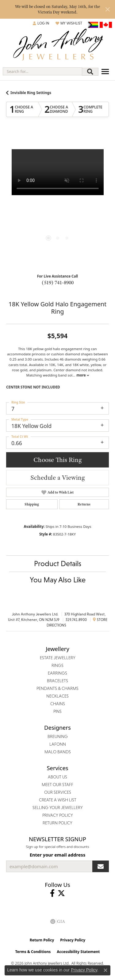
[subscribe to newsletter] (101, 866)
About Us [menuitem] (57, 777)
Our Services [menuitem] (58, 792)
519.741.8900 (76, 620)
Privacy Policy (73, 940)
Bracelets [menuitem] (57, 681)
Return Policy (42, 940)
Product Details (58, 564)
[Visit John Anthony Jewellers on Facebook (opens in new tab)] (52, 893)
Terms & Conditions (33, 952)
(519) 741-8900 (58, 282)
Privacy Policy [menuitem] (58, 815)
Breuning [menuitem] (58, 736)
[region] (57, 201)
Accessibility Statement (78, 952)
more (82, 375)
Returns (84, 504)
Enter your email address (57, 855)
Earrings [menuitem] (57, 673)
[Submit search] (90, 72)
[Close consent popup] (105, 970)
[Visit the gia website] (58, 921)
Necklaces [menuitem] (57, 696)
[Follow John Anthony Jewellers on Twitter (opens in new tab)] (61, 893)
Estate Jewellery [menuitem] (58, 658)
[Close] (107, 9)
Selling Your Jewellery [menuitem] (58, 808)
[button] (41, 23)
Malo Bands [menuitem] (58, 752)
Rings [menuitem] (57, 665)
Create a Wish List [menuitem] (58, 800)
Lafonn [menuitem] (58, 744)
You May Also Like (58, 580)
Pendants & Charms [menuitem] (57, 688)
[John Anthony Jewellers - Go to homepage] (58, 45)
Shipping (32, 504)
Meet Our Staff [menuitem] (57, 785)
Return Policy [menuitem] (57, 823)
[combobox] (42, 71)
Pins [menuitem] (57, 711)
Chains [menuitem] (58, 704)
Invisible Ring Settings (31, 93)
